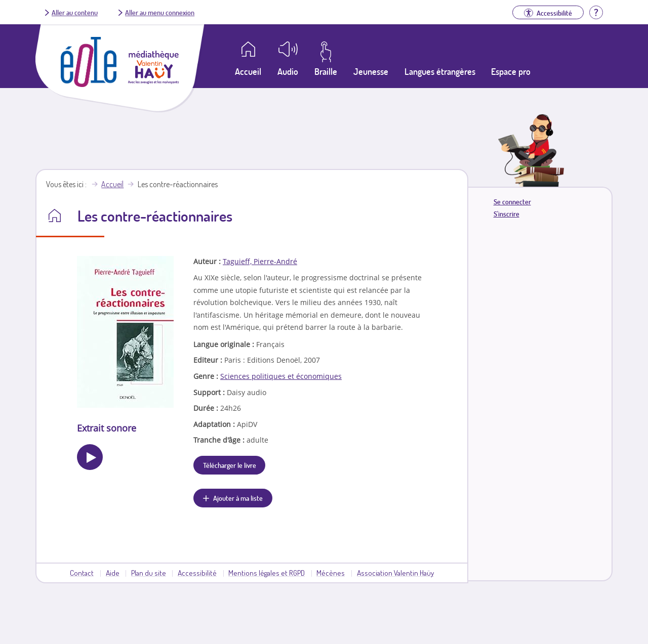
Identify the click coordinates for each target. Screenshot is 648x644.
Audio (288, 71)
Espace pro (511, 71)
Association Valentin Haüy (395, 573)
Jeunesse (371, 71)
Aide (113, 573)
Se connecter (512, 202)
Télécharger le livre (230, 465)
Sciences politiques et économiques (281, 376)
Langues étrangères (440, 71)
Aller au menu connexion (160, 12)
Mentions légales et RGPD (267, 573)
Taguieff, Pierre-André (260, 261)
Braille (326, 71)
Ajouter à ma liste (238, 498)
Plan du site (149, 573)
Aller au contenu (75, 12)
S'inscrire (507, 214)
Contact (82, 573)
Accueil (112, 184)
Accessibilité (197, 573)
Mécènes (331, 573)
